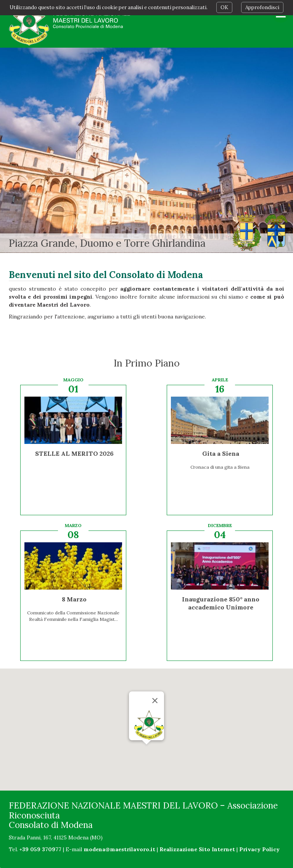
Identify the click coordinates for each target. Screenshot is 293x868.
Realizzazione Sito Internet (197, 849)
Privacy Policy (259, 849)
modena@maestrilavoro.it (119, 849)
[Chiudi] (155, 701)
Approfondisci (262, 7)
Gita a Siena (221, 453)
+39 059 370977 (40, 849)
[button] (146, 751)
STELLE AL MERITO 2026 (74, 453)
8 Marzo (74, 599)
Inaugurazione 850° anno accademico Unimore (221, 603)
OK (224, 7)
